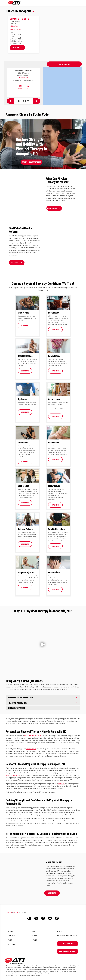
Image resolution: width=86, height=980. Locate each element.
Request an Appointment (32, 162)
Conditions (11, 936)
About (10, 940)
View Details (17, 48)
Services (11, 931)
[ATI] (14, 3)
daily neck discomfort (13, 775)
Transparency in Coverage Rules (67, 936)
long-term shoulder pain (33, 735)
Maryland (16, 912)
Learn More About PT (54, 208)
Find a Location (68, 944)
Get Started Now (17, 263)
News (34, 931)
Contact (35, 936)
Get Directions (14, 26)
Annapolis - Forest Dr (20, 19)
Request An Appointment (67, 951)
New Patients (12, 944)
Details (20, 87)
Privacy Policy (61, 931)
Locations (9, 912)
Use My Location (64, 64)
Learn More (25, 325)
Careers (35, 940)
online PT (62, 784)
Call (28, 87)
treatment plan (31, 749)
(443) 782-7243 (24, 77)
